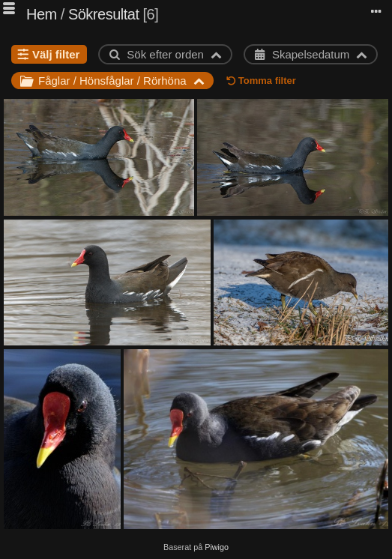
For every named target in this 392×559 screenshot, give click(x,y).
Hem (42, 14)
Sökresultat (104, 14)
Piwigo (217, 547)
